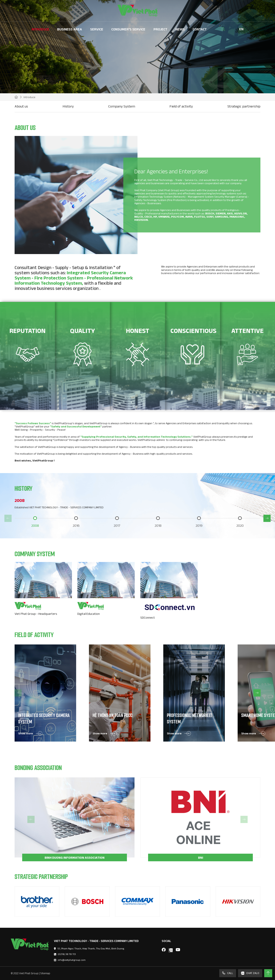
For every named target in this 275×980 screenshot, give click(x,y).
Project (160, 29)
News (180, 29)
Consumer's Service (128, 29)
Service (97, 29)
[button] (8, 518)
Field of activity (181, 106)
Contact (200, 29)
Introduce (40, 29)
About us (21, 106)
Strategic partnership (244, 106)
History (68, 106)
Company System (122, 106)
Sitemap (45, 973)
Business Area (70, 29)
